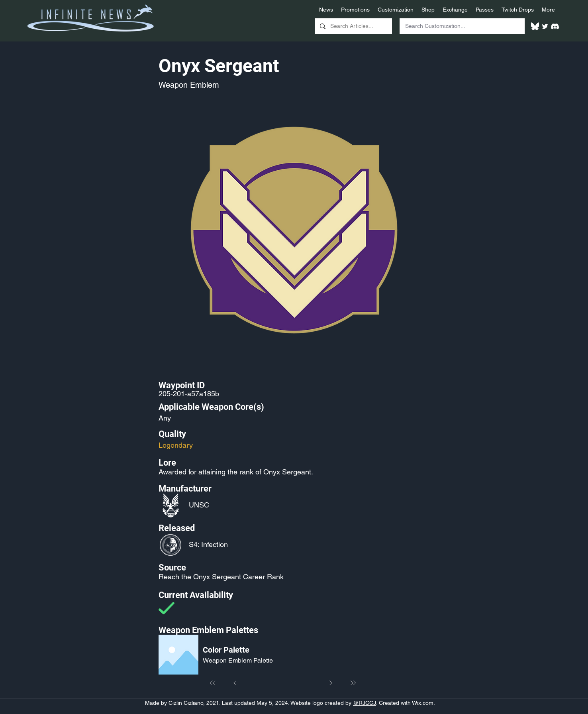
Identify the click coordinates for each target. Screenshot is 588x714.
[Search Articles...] (353, 26)
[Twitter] (545, 26)
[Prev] (235, 683)
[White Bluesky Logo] (535, 26)
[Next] (331, 683)
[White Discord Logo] (555, 26)
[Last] (353, 683)
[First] (213, 683)
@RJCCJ (365, 703)
